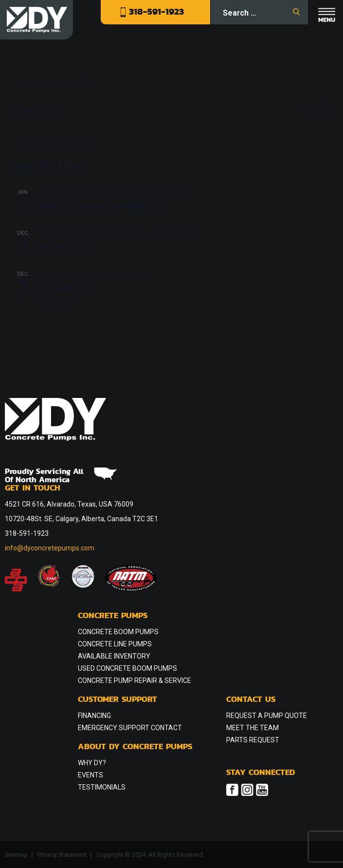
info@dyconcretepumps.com (50, 548)
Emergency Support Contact (130, 728)
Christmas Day (63, 288)
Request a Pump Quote (267, 716)
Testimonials (102, 787)
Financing (94, 716)
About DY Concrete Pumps (135, 747)
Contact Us (251, 700)
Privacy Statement (62, 855)
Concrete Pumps (113, 616)
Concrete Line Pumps (115, 644)
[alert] (172, 142)
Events (90, 775)
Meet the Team (253, 728)
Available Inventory (114, 656)
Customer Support (117, 700)
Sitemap (16, 855)
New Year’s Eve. (66, 247)
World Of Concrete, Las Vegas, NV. (100, 206)
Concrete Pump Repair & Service (135, 680)
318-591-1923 (152, 11)
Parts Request (253, 740)
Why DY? (92, 763)
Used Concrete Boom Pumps (127, 668)
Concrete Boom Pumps (118, 632)
